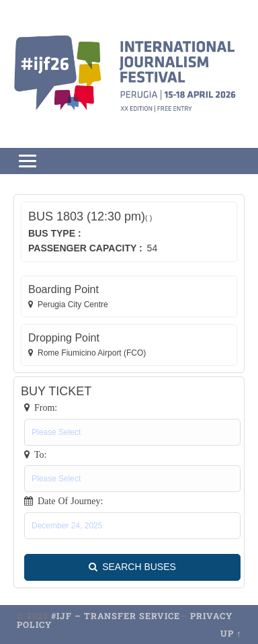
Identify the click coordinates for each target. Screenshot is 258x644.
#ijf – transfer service (116, 616)
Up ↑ (231, 633)
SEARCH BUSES (132, 567)
